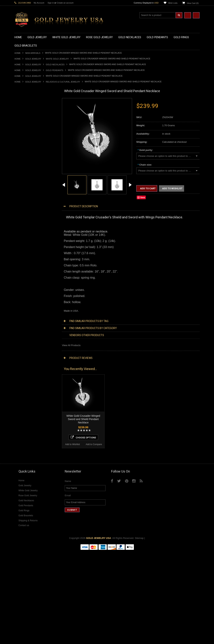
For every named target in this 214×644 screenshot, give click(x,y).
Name (68, 574)
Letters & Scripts (23, 336)
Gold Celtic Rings (24, 223)
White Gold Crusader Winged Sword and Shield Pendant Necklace (83, 419)
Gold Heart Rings (24, 229)
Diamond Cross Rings (26, 402)
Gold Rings (20, 198)
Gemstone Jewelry (24, 424)
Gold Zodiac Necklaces (27, 145)
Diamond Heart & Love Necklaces (33, 364)
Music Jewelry (22, 339)
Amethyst (19, 430)
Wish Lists (173, 3)
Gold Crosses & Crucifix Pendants (33, 173)
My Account (39, 3)
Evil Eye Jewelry (23, 330)
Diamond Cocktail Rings (27, 408)
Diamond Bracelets (25, 396)
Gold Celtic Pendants (26, 170)
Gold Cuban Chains (25, 276)
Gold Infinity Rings (24, 233)
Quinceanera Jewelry (26, 314)
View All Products (71, 345)
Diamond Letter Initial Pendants (31, 383)
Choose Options (36, 528)
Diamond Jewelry (24, 355)
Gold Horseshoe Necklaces (29, 120)
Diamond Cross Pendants (28, 380)
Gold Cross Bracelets (26, 264)
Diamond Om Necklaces (27, 373)
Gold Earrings (22, 255)
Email (68, 588)
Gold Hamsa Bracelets (27, 267)
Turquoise (20, 452)
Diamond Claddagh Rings (28, 417)
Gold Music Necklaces (26, 132)
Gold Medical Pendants (27, 157)
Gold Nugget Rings (25, 242)
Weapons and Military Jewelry (30, 320)
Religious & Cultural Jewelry (63, 82)
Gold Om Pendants (25, 186)
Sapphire (19, 446)
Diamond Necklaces (25, 358)
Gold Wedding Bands (26, 251)
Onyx (17, 439)
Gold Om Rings (23, 245)
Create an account (65, 3)
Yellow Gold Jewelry (25, 342)
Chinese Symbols (24, 317)
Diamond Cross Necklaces (29, 361)
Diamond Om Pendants (27, 389)
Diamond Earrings (24, 392)
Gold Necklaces (55, 65)
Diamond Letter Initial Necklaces (32, 367)
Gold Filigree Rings (25, 204)
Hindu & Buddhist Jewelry (28, 305)
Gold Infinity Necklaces (27, 123)
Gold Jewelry (33, 59)
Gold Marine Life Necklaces (29, 111)
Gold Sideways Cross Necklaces (32, 142)
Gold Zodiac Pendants (26, 161)
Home (18, 53)
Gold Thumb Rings (24, 248)
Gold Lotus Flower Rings (28, 236)
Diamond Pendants (25, 377)
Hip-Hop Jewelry (23, 327)
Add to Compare (47, 535)
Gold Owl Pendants (25, 195)
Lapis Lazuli (21, 436)
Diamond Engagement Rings (30, 411)
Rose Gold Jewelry (25, 348)
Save (143, 197)
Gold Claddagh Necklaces (28, 107)
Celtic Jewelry (22, 295)
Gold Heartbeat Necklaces (29, 117)
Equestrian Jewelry (25, 323)
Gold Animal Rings (24, 211)
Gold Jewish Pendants (26, 179)
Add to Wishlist (25, 535)
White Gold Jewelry (57, 59)
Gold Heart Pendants (26, 176)
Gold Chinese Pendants (27, 151)
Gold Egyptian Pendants (27, 192)
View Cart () (193, 3)
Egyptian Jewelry (24, 289)
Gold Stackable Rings (26, 208)
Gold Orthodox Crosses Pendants (32, 183)
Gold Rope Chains (24, 280)
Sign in (51, 3)
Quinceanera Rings (25, 214)
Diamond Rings (23, 399)
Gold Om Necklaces (25, 126)
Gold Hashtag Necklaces (28, 114)
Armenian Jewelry (24, 286)
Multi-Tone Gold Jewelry (27, 352)
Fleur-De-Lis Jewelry (25, 333)
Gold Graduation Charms (28, 154)
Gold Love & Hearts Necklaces (31, 136)
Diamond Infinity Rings (27, 414)
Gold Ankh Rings (23, 217)
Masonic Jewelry (23, 302)
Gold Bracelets (22, 258)
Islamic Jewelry (23, 308)
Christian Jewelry (24, 298)
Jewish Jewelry (23, 311)
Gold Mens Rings (24, 239)
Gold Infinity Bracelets (26, 270)
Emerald (19, 433)
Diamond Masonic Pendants (30, 386)
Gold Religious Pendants (28, 167)
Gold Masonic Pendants (27, 189)
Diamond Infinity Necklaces (29, 370)
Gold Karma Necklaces (27, 129)
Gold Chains (21, 273)
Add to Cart (148, 188)
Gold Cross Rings (24, 226)
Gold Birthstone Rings (26, 220)
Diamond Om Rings (25, 421)
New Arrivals (33, 53)
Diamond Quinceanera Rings (30, 405)
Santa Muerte (22, 292)
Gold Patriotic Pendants (27, 164)
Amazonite (20, 427)
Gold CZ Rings (22, 201)
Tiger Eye (20, 449)
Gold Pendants (55, 70)
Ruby (17, 442)
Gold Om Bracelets (25, 261)
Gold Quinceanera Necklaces (30, 139)
